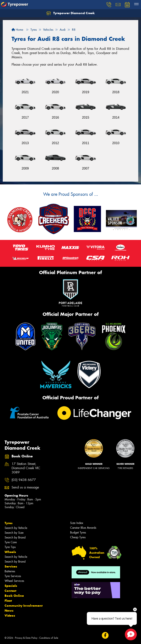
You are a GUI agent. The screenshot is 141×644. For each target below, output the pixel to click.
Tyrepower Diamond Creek (71, 13)
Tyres (9, 523)
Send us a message (25, 487)
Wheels (10, 552)
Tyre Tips (10, 547)
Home (17, 30)
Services (11, 566)
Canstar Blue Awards (83, 528)
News (9, 611)
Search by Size (14, 533)
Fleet (8, 601)
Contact (10, 591)
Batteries (10, 571)
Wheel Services (14, 581)
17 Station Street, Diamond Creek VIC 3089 (26, 468)
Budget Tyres (78, 532)
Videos (10, 616)
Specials (11, 586)
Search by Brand (15, 537)
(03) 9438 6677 (24, 480)
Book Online (14, 596)
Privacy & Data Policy (26, 638)
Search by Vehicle (16, 528)
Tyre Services (13, 576)
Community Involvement (24, 606)
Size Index (77, 523)
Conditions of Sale (49, 638)
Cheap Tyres (78, 537)
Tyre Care (11, 542)
